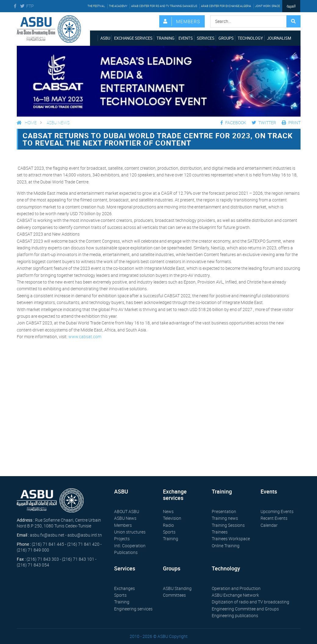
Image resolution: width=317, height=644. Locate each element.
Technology (250, 38)
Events (186, 38)
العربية (291, 6)
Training (166, 38)
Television (172, 518)
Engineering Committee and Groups (245, 609)
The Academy (118, 6)
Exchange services (133, 38)
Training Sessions (228, 525)
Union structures (130, 532)
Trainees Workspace (231, 539)
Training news (225, 518)
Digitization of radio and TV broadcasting (250, 602)
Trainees (220, 532)
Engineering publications (235, 615)
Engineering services (133, 609)
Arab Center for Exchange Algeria (226, 6)
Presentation (224, 511)
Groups (226, 38)
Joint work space (267, 6)
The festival (96, 6)
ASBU (105, 38)
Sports (169, 532)
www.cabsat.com (85, 336)
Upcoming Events (277, 511)
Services (206, 38)
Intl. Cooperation (130, 546)
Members (188, 21)
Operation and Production (236, 588)
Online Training (226, 546)
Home (27, 123)
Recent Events (274, 518)
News (168, 511)
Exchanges (124, 588)
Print (291, 123)
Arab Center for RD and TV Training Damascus (164, 6)
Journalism (279, 38)
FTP (29, 6)
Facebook (233, 123)
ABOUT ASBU (127, 511)
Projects (122, 539)
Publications (126, 552)
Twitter (264, 123)
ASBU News (58, 123)
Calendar (269, 525)
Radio (168, 525)
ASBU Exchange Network (235, 595)
